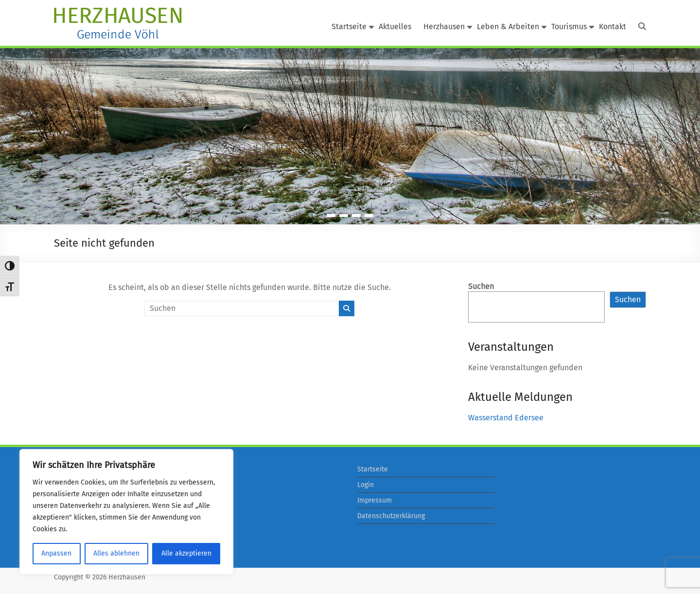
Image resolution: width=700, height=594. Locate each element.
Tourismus (569, 27)
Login (366, 485)
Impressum (375, 500)
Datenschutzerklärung (391, 516)
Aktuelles (395, 27)
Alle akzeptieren (186, 553)
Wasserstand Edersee (506, 418)
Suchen (481, 286)
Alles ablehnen (116, 553)
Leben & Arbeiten (508, 27)
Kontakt (612, 27)
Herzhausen (444, 27)
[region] (126, 512)
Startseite (349, 27)
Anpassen (56, 553)
